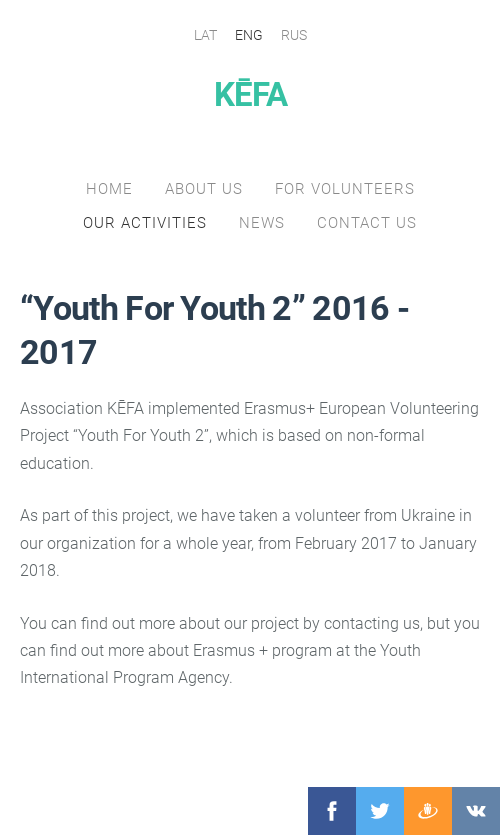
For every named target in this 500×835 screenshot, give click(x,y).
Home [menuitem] (109, 189)
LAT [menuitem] (205, 35)
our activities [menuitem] (145, 223)
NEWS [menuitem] (262, 223)
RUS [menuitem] (294, 35)
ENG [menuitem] (249, 35)
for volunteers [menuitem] (345, 189)
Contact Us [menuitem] (367, 223)
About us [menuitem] (204, 189)
